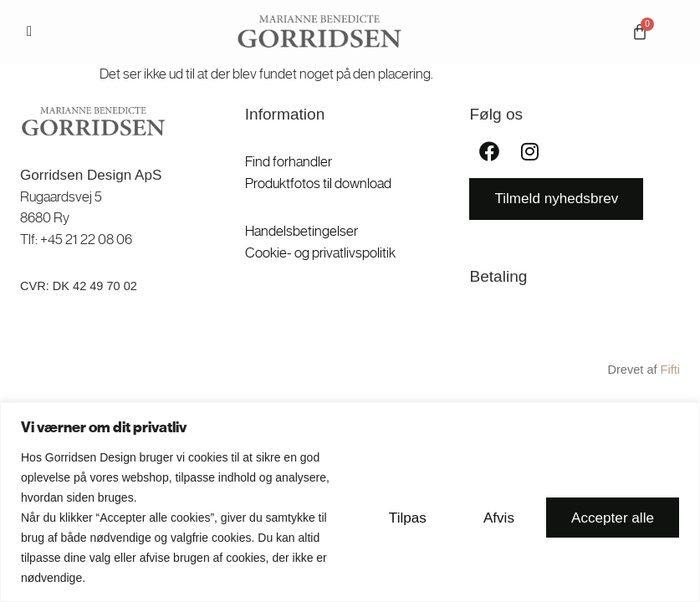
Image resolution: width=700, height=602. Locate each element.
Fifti (670, 370)
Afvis (499, 518)
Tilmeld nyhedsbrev (556, 198)
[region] (350, 502)
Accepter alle (613, 518)
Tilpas (408, 518)
